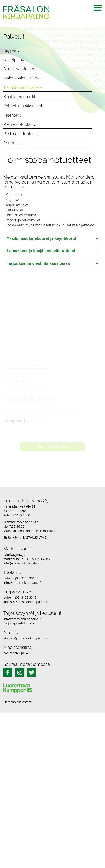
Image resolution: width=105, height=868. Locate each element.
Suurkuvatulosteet (20, 69)
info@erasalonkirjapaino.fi (22, 563)
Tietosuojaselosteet (17, 702)
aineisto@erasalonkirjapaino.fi (25, 602)
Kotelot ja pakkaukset (23, 106)
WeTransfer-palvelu (17, 653)
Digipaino (12, 50)
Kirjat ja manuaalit (19, 97)
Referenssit (13, 143)
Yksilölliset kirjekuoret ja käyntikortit (52, 239)
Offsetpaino (14, 59)
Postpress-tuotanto (21, 134)
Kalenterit (12, 115)
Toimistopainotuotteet (23, 87)
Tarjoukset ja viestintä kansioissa (52, 264)
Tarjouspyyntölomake (19, 623)
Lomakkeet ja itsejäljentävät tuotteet (52, 251)
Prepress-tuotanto (20, 124)
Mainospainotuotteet (22, 78)
